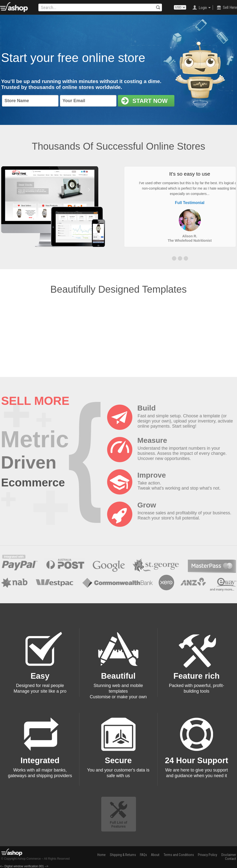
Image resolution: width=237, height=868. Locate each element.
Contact (231, 859)
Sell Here (230, 7)
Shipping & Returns (123, 855)
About (155, 855)
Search (158, 7)
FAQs (143, 855)
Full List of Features (118, 824)
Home (102, 855)
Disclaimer (229, 855)
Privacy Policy (208, 855)
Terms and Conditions (179, 855)
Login (203, 8)
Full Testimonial (190, 203)
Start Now (144, 101)
